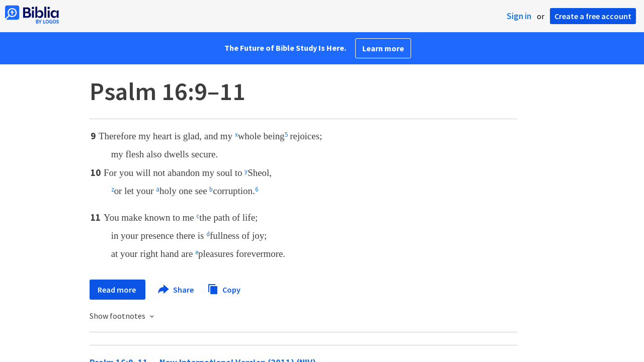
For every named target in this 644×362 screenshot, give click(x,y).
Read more (117, 290)
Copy (224, 288)
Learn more (383, 48)
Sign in (519, 16)
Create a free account (593, 16)
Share (176, 290)
